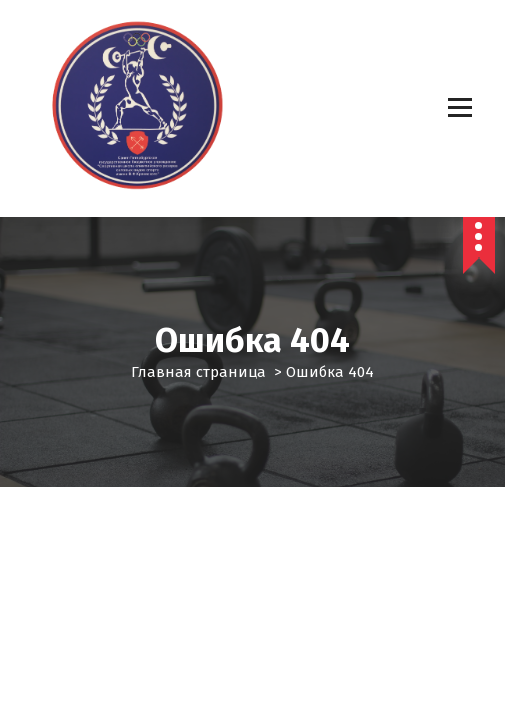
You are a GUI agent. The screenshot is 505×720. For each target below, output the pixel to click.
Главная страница (198, 372)
